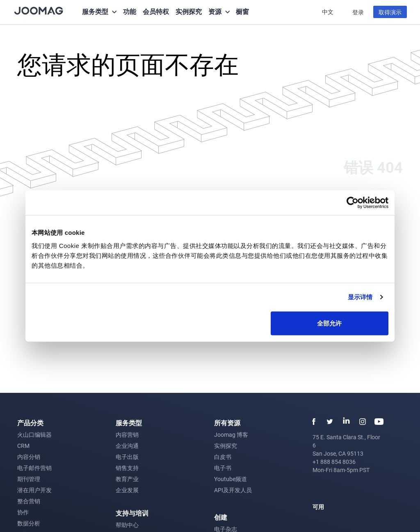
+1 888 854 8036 (334, 462)
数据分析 (29, 523)
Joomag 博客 (231, 435)
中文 (328, 12)
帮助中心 (127, 525)
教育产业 (127, 479)
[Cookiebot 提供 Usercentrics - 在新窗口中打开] (353, 203)
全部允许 (329, 323)
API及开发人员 (233, 490)
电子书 (223, 468)
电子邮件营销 (34, 468)
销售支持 (127, 468)
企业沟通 (127, 446)
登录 (358, 12)
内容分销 (29, 457)
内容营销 (127, 435)
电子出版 (127, 457)
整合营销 (29, 501)
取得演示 (390, 12)
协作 (23, 512)
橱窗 (242, 11)
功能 (130, 11)
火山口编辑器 (34, 435)
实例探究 (189, 11)
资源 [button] (215, 11)
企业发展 (127, 490)
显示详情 (360, 297)
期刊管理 (29, 479)
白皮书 (223, 457)
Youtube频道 (231, 479)
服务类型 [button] (95, 11)
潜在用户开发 (34, 490)
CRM (23, 446)
